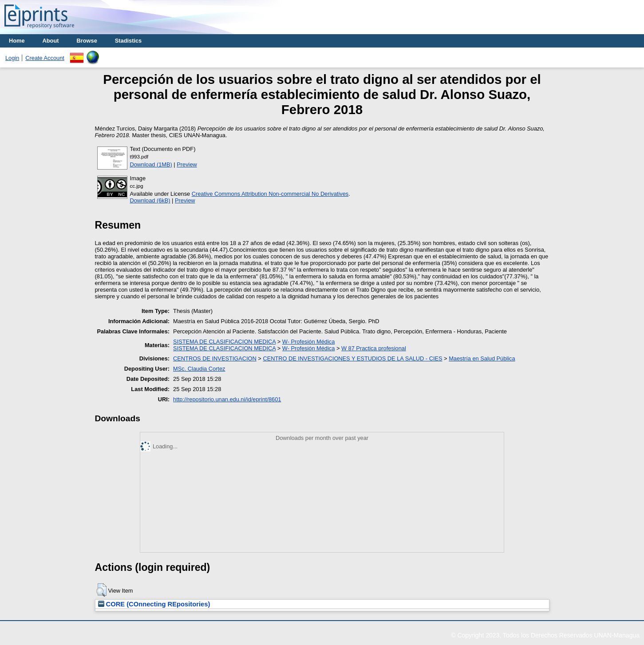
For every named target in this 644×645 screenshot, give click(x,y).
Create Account (45, 58)
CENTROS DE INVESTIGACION (215, 358)
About (51, 41)
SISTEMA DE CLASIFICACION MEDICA (224, 342)
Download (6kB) (150, 200)
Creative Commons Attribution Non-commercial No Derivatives (270, 194)
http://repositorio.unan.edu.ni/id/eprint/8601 (227, 399)
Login (12, 58)
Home (17, 41)
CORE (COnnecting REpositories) (154, 604)
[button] (101, 590)
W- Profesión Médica (309, 342)
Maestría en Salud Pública (482, 358)
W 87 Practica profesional (374, 348)
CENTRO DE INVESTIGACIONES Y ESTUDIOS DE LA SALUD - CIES (352, 358)
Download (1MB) (151, 164)
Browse (87, 41)
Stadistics (128, 41)
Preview (187, 164)
